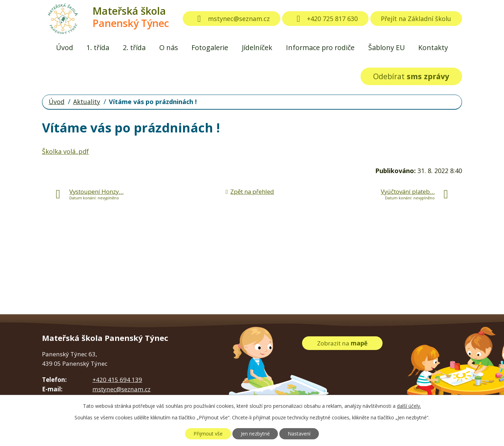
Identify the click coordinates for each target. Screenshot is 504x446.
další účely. (409, 406)
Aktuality (87, 102)
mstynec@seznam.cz (232, 19)
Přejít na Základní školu (416, 19)
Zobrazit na (342, 343)
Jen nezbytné (255, 434)
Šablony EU (387, 47)
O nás (169, 47)
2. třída (134, 47)
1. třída (98, 47)
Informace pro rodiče (320, 47)
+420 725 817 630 (325, 19)
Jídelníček (257, 47)
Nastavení (299, 434)
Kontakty (433, 47)
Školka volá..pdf (65, 151)
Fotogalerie (210, 47)
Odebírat (411, 76)
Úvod (65, 47)
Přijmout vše (208, 434)
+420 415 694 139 (117, 380)
